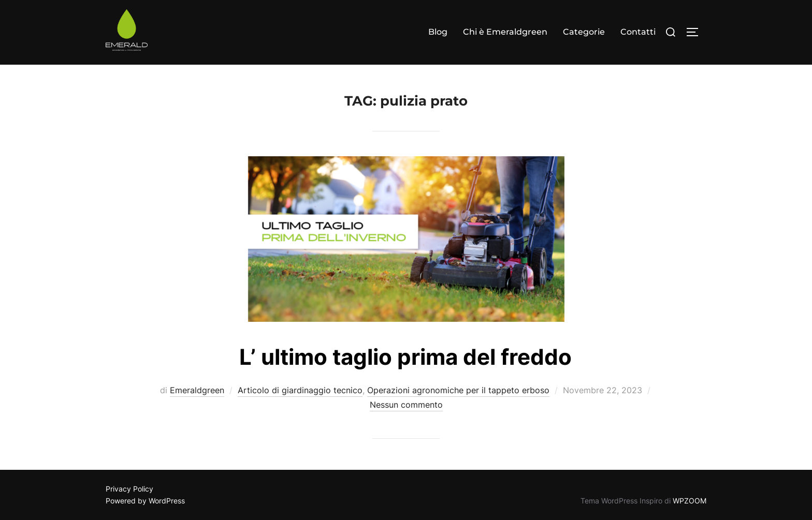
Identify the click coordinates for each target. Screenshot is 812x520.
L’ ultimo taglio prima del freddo (405, 357)
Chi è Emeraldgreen (505, 32)
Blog (438, 32)
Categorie (584, 32)
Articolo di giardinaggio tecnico (300, 390)
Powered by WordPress (145, 501)
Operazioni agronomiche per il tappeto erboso (458, 390)
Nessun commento (406, 405)
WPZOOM (690, 501)
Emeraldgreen (197, 390)
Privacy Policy (129, 489)
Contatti (638, 32)
